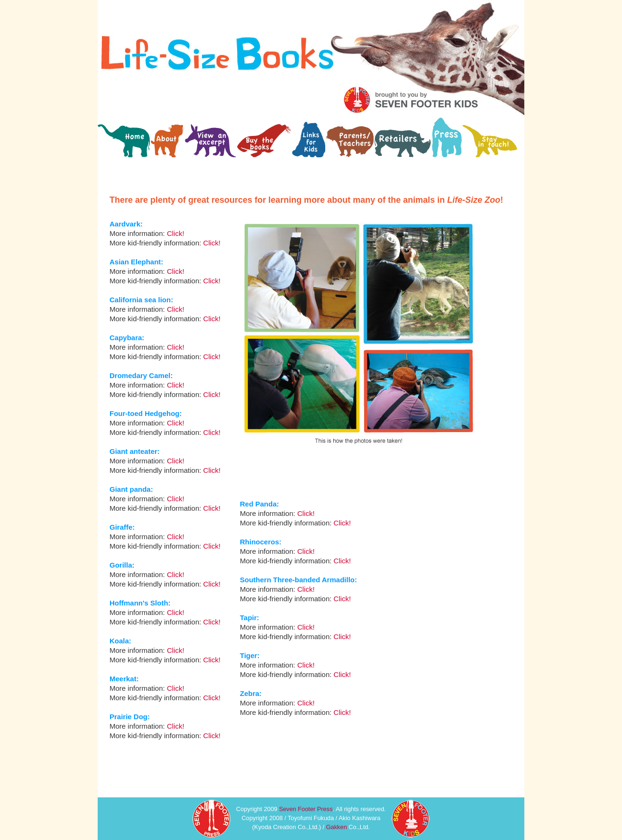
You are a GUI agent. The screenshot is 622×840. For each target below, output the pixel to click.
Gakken (337, 827)
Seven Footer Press (306, 809)
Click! (306, 513)
